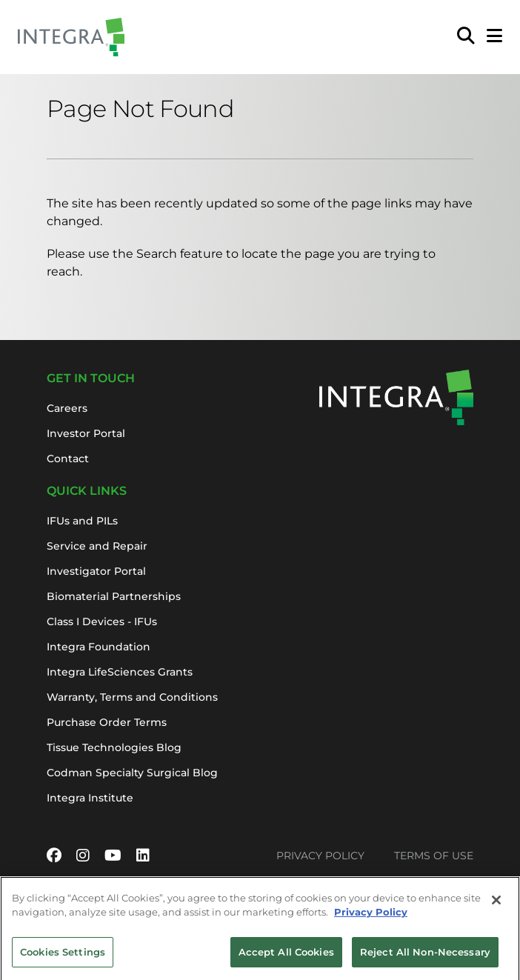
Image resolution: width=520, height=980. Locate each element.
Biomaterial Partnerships (114, 596)
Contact (68, 459)
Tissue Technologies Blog (114, 747)
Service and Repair (97, 546)
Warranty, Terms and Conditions (132, 697)
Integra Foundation (99, 647)
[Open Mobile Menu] (494, 37)
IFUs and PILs (82, 521)
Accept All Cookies (286, 959)
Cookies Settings (63, 959)
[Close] (496, 907)
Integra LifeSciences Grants (120, 672)
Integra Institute (90, 798)
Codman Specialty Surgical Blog (132, 773)
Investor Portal (86, 433)
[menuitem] (466, 37)
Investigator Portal (96, 571)
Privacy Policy (320, 856)
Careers (67, 408)
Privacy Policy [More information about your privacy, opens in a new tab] (371, 919)
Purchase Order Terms (107, 722)
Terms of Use (434, 856)
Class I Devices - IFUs (102, 621)
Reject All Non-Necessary (425, 959)
